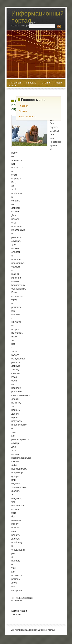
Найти (33, 23)
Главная (24, 106)
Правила (32, 83)
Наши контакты (28, 117)
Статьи (46, 83)
